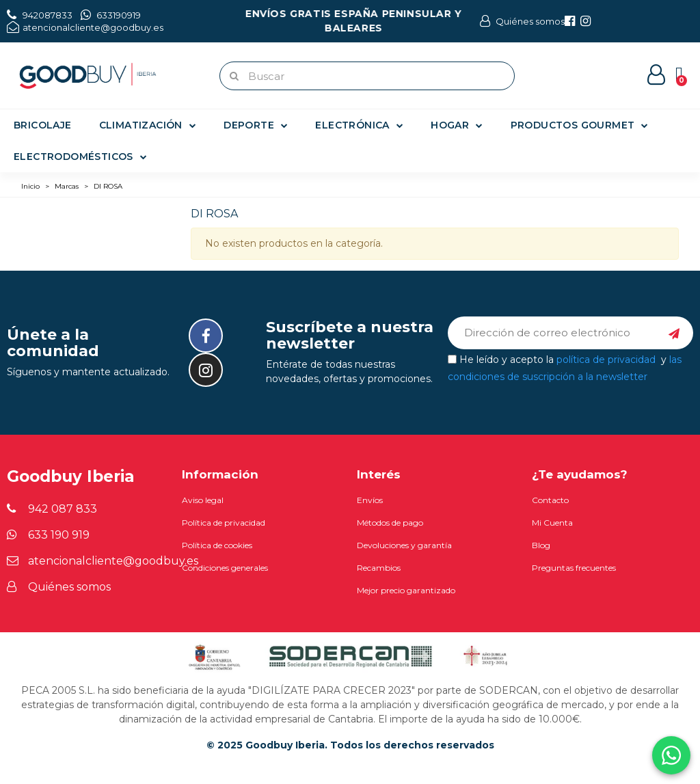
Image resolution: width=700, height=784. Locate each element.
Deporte (256, 125)
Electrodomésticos (80, 157)
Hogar (457, 125)
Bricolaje (43, 125)
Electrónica (359, 125)
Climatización (148, 125)
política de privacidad (606, 359)
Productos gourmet (580, 125)
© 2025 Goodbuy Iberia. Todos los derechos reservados (350, 745)
